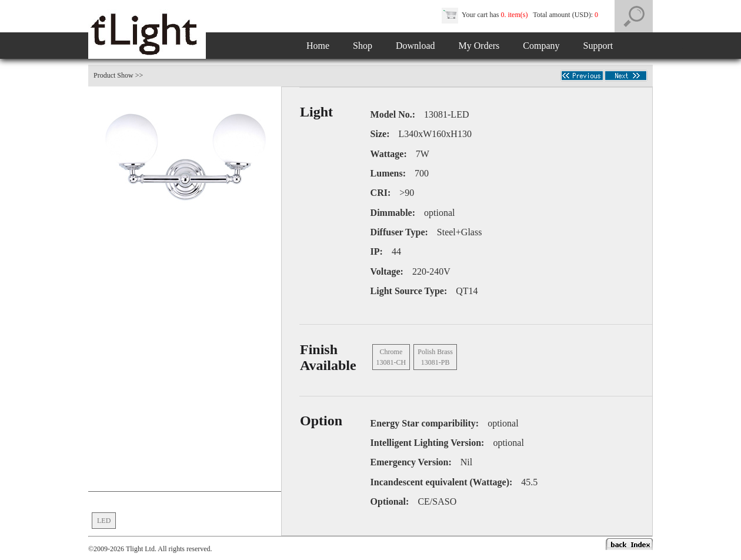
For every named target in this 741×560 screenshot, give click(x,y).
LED (104, 521)
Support (598, 46)
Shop (363, 46)
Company (541, 46)
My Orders (479, 46)
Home (318, 46)
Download (415, 46)
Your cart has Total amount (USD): (521, 15)
